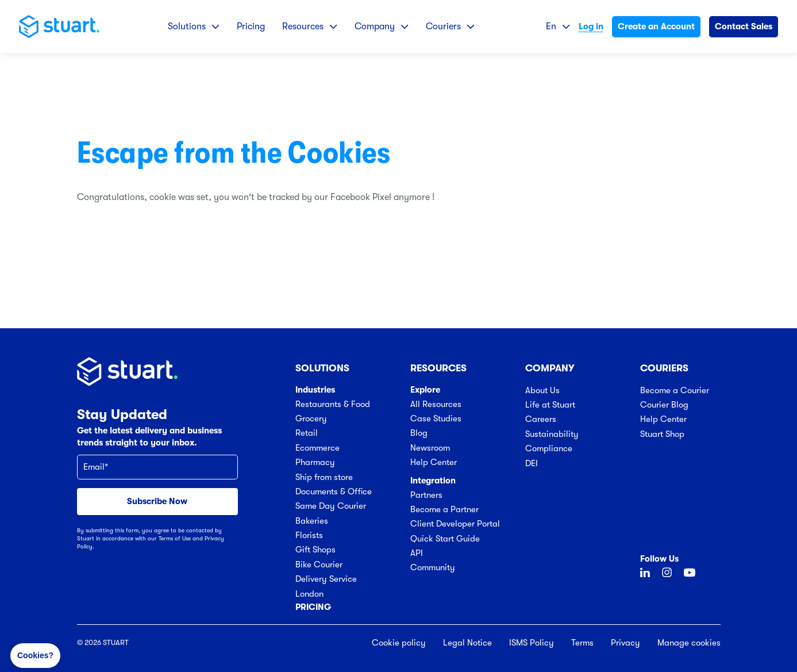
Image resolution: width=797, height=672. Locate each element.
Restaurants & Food (333, 404)
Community (433, 567)
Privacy (625, 643)
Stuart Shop (662, 434)
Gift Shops (315, 550)
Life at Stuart (550, 405)
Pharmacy (315, 462)
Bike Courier (319, 565)
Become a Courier (675, 390)
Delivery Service (326, 579)
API (417, 553)
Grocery (311, 418)
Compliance (549, 448)
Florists (309, 535)
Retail (307, 433)
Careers (541, 419)
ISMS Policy (532, 643)
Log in (591, 26)
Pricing (251, 26)
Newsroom (430, 448)
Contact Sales (744, 26)
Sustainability (552, 434)
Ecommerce (317, 448)
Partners (426, 495)
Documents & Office (334, 491)
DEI (532, 463)
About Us (542, 390)
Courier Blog (664, 405)
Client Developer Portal (455, 524)
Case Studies (436, 418)
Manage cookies (689, 643)
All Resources (436, 404)
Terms (582, 643)
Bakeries (312, 521)
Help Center (434, 462)
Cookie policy (399, 643)
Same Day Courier (331, 506)
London (309, 594)
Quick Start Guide (445, 539)
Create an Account (656, 26)
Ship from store (324, 477)
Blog (419, 433)
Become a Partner (444, 509)
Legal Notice (467, 643)
